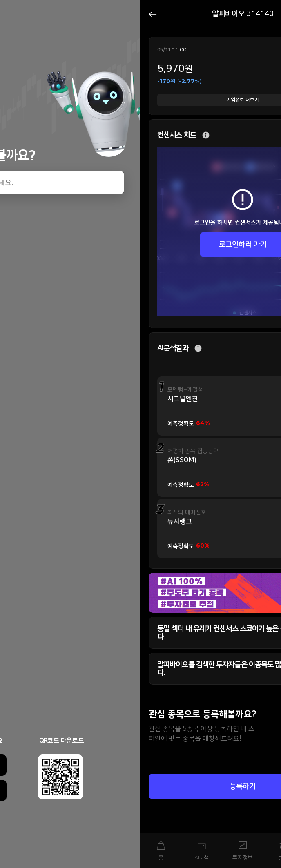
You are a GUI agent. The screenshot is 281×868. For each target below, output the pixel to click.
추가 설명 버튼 (206, 135)
